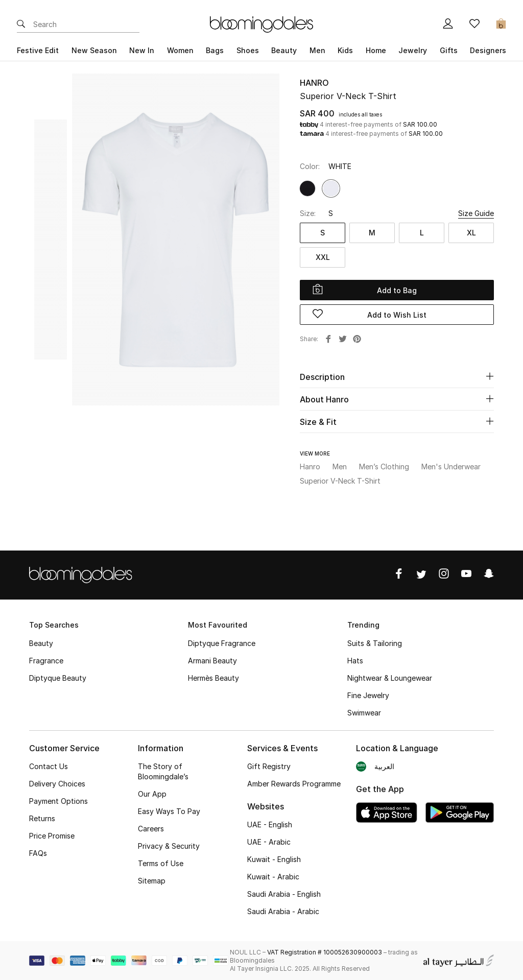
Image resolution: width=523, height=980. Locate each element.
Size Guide (476, 213)
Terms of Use (161, 863)
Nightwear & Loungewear (390, 678)
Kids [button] (345, 50)
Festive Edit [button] (38, 50)
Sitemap (152, 881)
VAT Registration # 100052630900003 (325, 952)
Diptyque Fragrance (222, 643)
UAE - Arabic (269, 842)
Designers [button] (488, 50)
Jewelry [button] (413, 50)
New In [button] (142, 50)
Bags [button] (215, 50)
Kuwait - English (274, 859)
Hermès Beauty (213, 678)
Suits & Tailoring (375, 643)
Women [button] (180, 50)
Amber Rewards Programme (294, 784)
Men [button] (317, 50)
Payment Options (58, 801)
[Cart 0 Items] (501, 25)
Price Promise (52, 836)
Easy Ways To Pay (169, 811)
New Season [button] (94, 50)
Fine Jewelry (368, 695)
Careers (151, 829)
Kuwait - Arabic (273, 877)
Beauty (41, 643)
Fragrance (46, 661)
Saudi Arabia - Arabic (283, 911)
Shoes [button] (248, 50)
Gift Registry (269, 766)
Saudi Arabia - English (284, 894)
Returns (42, 818)
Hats (355, 661)
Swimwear (364, 713)
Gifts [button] (449, 50)
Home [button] (376, 50)
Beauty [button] (284, 50)
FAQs (38, 853)
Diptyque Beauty (58, 678)
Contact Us (49, 766)
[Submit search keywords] (21, 25)
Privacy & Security (169, 846)
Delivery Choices (57, 784)
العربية (384, 766)
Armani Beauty (212, 661)
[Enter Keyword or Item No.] (86, 25)
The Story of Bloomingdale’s (163, 771)
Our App (152, 794)
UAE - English (270, 824)
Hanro (314, 83)
